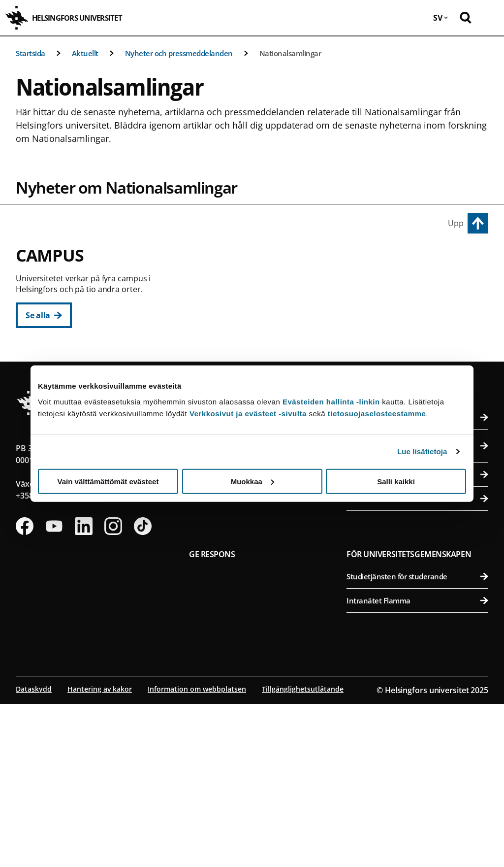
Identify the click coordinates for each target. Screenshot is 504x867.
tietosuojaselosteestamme (377, 413)
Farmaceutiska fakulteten (419, 332)
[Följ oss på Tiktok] (143, 689)
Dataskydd (34, 852)
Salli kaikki (396, 481)
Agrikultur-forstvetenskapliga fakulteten (419, 283)
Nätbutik (260, 629)
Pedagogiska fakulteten (264, 308)
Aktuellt (85, 53)
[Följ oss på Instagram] (113, 689)
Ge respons (212, 717)
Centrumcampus (229, 261)
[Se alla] (44, 315)
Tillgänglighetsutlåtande (303, 852)
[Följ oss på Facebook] (25, 689)
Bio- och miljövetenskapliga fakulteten (419, 308)
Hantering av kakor (100, 852)
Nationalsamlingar (290, 53)
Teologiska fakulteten (264, 356)
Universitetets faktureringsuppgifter (417, 637)
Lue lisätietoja (422, 451)
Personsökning (417, 580)
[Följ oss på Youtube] (54, 689)
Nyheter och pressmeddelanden (179, 53)
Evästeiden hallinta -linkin (331, 401)
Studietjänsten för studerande (417, 739)
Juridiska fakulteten (264, 332)
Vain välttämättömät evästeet (108, 481)
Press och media (417, 662)
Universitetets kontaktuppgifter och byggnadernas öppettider (417, 609)
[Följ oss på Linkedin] (84, 689)
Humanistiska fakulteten (264, 283)
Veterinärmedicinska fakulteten (419, 356)
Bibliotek (260, 580)
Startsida (31, 53)
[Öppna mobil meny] (489, 18)
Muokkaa (252, 481)
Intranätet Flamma (417, 764)
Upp (456, 223)
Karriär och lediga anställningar (260, 604)
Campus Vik (372, 261)
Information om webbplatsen (197, 852)
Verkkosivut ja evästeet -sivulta (248, 413)
